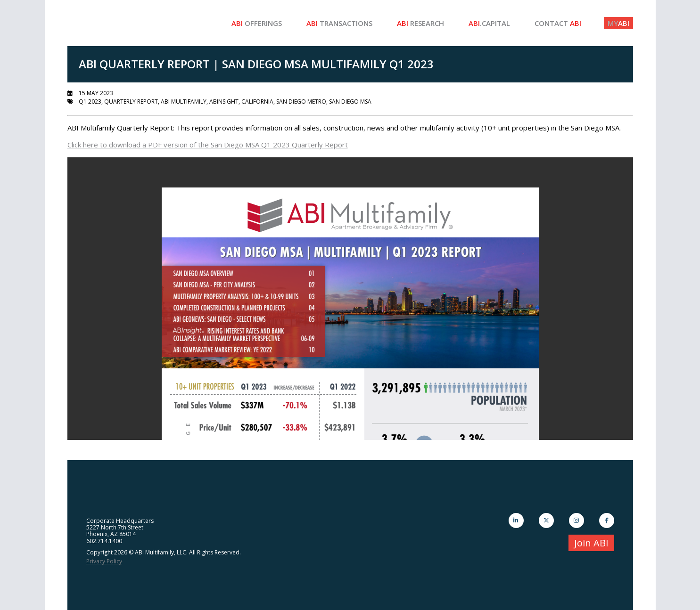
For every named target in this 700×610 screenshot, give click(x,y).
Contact (558, 23)
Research (420, 23)
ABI (618, 23)
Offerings (257, 23)
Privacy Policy (104, 561)
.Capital (489, 23)
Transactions (339, 23)
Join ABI (591, 543)
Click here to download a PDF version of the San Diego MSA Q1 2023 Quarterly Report (208, 145)
